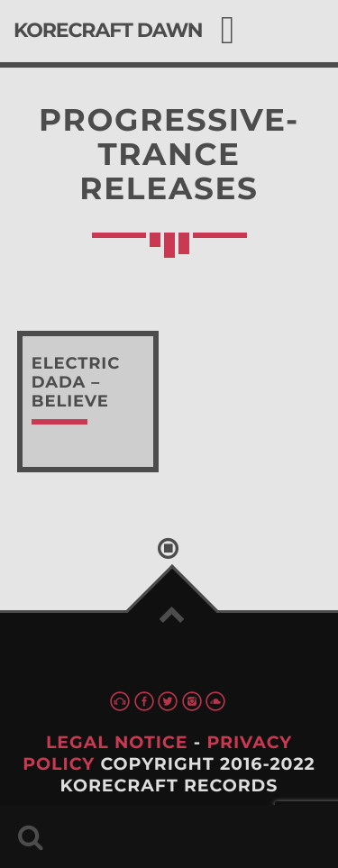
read (88, 402)
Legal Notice (117, 742)
